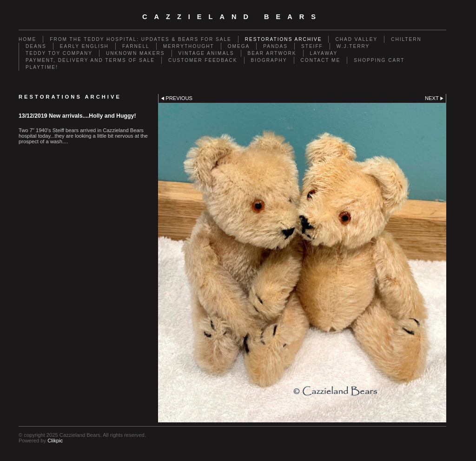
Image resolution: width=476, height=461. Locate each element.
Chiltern (406, 39)
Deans (36, 46)
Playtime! (42, 67)
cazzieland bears (232, 17)
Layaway (324, 53)
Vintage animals (206, 53)
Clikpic (55, 441)
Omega (239, 46)
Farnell (136, 46)
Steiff (312, 46)
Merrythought (189, 46)
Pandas (275, 46)
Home (27, 39)
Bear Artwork (272, 53)
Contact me (321, 60)
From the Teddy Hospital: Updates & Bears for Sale (141, 39)
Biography (269, 60)
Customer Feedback (203, 60)
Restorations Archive (284, 39)
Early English (84, 46)
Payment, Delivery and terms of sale (90, 60)
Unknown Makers (136, 53)
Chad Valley (356, 39)
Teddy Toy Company (59, 53)
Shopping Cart (379, 60)
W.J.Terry (353, 46)
